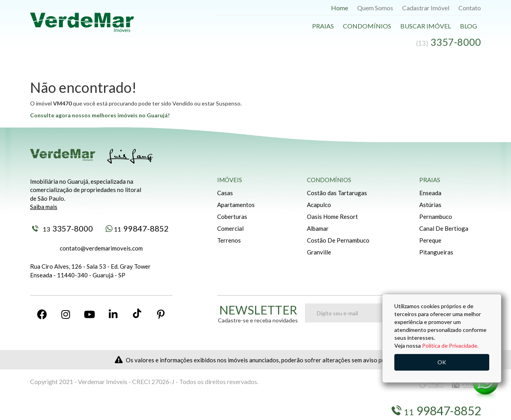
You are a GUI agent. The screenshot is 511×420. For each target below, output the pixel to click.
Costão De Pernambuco (338, 240)
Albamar (318, 228)
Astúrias (430, 205)
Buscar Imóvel (426, 26)
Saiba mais (44, 207)
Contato (470, 8)
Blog (468, 26)
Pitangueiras (436, 252)
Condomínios (367, 26)
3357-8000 (62, 228)
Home (340, 8)
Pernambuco (436, 217)
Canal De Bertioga (444, 228)
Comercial (230, 228)
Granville (319, 252)
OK (442, 362)
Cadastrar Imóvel (426, 8)
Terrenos (229, 240)
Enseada (430, 193)
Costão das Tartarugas (337, 193)
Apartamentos (236, 205)
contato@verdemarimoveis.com (101, 248)
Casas (225, 193)
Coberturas (232, 217)
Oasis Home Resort (332, 217)
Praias (323, 26)
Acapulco (319, 205)
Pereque (430, 240)
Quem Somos (375, 8)
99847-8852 (137, 228)
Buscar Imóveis (78, 411)
